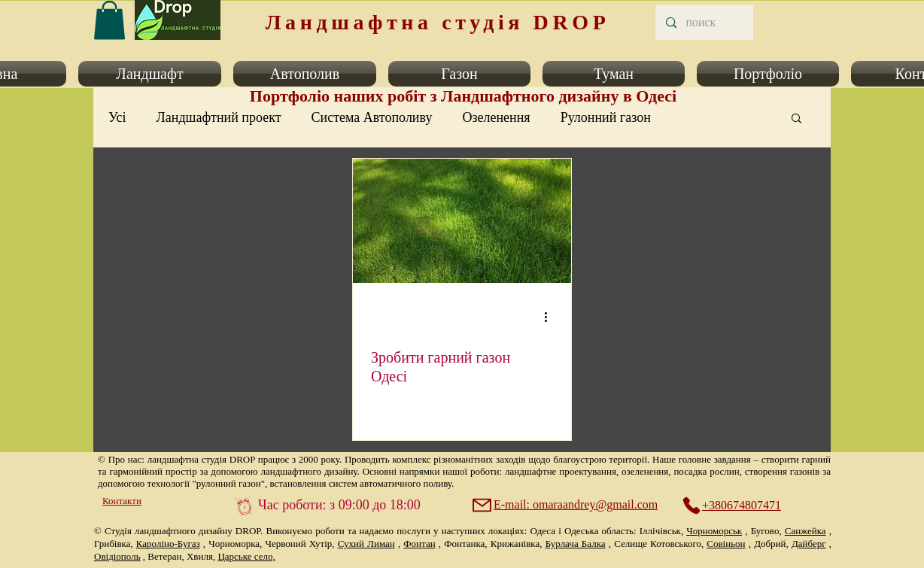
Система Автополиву (372, 117)
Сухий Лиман (366, 544)
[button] (150, 74)
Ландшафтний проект (219, 117)
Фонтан (419, 544)
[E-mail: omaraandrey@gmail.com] (567, 505)
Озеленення (496, 117)
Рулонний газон (606, 117)
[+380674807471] (740, 506)
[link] (109, 20)
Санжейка (805, 531)
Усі (117, 117)
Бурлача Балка (576, 544)
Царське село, (246, 556)
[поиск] (704, 23)
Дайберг (809, 544)
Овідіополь (117, 556)
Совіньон (726, 544)
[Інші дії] (551, 317)
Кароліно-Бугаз (168, 544)
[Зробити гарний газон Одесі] (462, 221)
